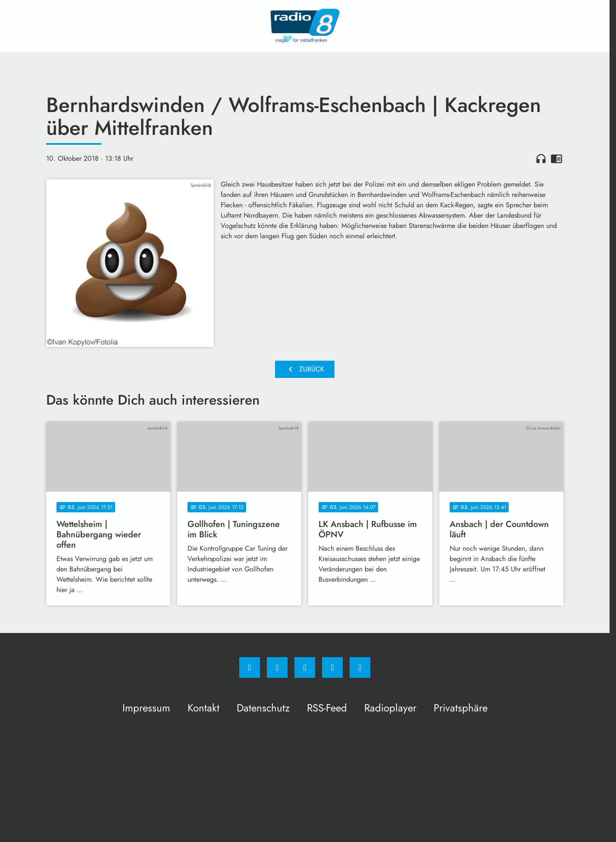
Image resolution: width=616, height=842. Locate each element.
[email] (360, 667)
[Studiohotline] (332, 667)
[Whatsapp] (305, 667)
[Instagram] (277, 667)
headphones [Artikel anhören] (541, 159)
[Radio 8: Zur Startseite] (305, 26)
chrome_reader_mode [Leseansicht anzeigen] (557, 159)
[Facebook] (250, 667)
